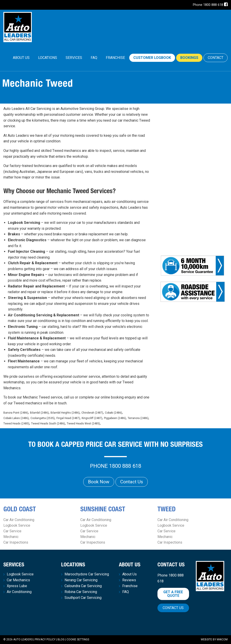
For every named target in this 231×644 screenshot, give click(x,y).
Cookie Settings (78, 639)
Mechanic (11, 537)
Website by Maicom (214, 639)
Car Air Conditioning (19, 520)
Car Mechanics (18, 580)
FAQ (94, 58)
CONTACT (216, 58)
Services (74, 58)
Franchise (115, 58)
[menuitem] (21, 58)
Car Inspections (16, 542)
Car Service (12, 531)
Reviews (129, 580)
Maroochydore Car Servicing (87, 574)
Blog (61, 639)
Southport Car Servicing (83, 598)
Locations (48, 58)
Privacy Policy (45, 639)
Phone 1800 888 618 (208, 5)
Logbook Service (17, 525)
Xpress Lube (17, 586)
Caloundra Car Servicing (83, 586)
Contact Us (132, 482)
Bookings (189, 58)
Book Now (99, 482)
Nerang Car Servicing (81, 580)
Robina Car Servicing (81, 592)
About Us (21, 58)
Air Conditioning (19, 592)
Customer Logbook (152, 58)
